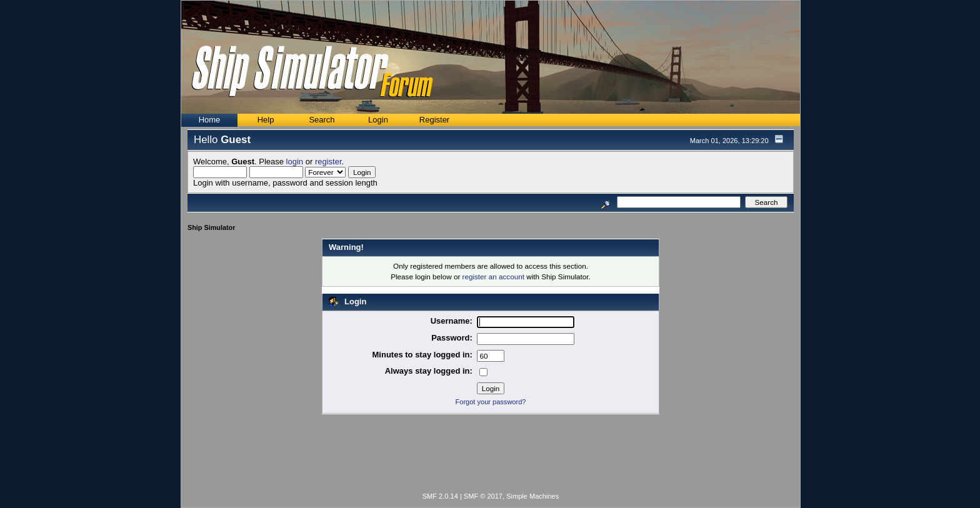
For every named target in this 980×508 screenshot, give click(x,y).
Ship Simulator (211, 227)
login (295, 162)
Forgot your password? (491, 402)
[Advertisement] (491, 456)
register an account (493, 276)
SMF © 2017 (483, 496)
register (328, 162)
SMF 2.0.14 (440, 496)
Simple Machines (532, 496)
